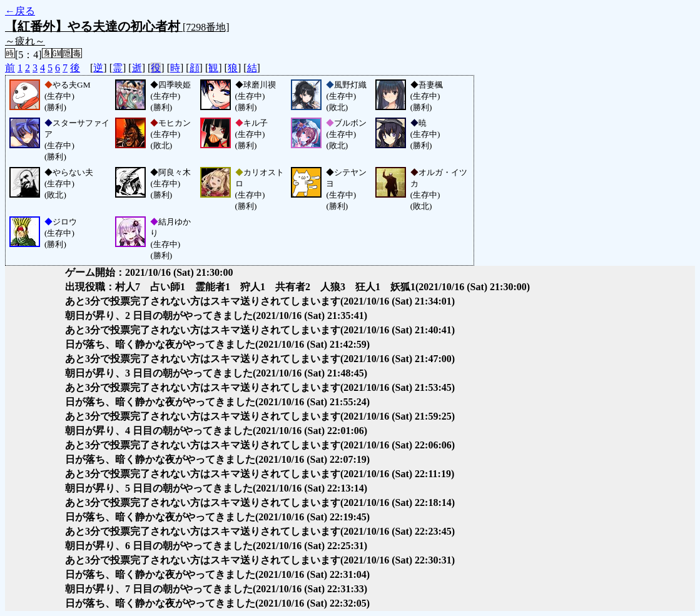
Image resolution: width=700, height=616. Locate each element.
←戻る (20, 11)
